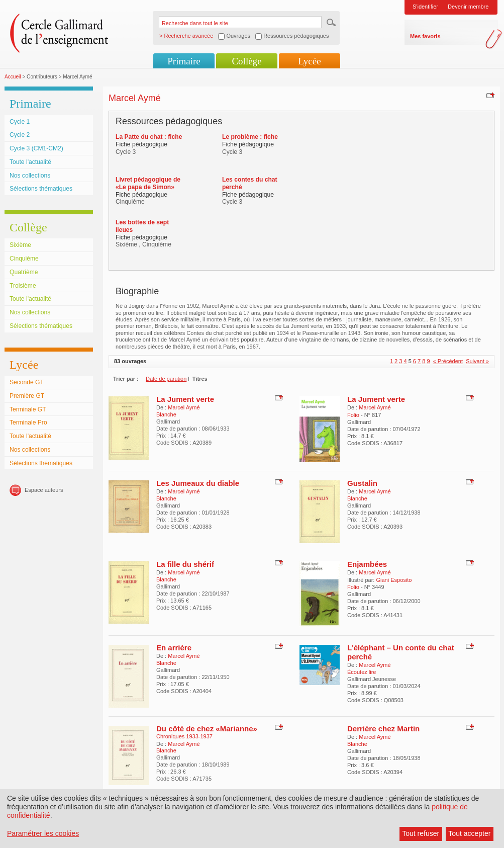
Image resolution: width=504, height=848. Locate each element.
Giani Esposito (394, 580)
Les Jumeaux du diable (198, 483)
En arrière (174, 648)
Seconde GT (27, 382)
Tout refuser (421, 833)
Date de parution (166, 379)
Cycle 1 (20, 122)
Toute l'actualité (30, 162)
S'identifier (425, 7)
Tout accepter (469, 833)
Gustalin (362, 483)
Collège (246, 61)
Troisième (23, 286)
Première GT (27, 396)
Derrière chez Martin (383, 729)
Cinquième (24, 259)
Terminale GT (28, 409)
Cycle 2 (20, 135)
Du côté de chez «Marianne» (207, 729)
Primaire (184, 61)
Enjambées (367, 564)
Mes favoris (425, 36)
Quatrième (24, 272)
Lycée (309, 61)
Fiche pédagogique (141, 144)
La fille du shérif (185, 564)
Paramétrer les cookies (43, 833)
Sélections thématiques (41, 189)
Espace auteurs (44, 490)
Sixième (20, 245)
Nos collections (30, 176)
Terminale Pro (28, 422)
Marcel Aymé (184, 407)
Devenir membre (468, 7)
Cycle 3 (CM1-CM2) (36, 148)
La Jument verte (185, 399)
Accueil (13, 77)
